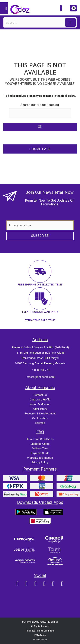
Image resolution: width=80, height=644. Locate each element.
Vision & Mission (40, 404)
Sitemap (40, 423)
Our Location (40, 418)
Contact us (40, 395)
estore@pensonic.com (41, 377)
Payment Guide (40, 453)
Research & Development (40, 413)
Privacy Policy (40, 462)
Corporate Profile (40, 400)
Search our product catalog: (40, 105)
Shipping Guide (40, 444)
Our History (40, 409)
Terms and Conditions (40, 439)
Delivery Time (40, 448)
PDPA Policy (40, 635)
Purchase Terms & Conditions (40, 631)
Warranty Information (40, 458)
